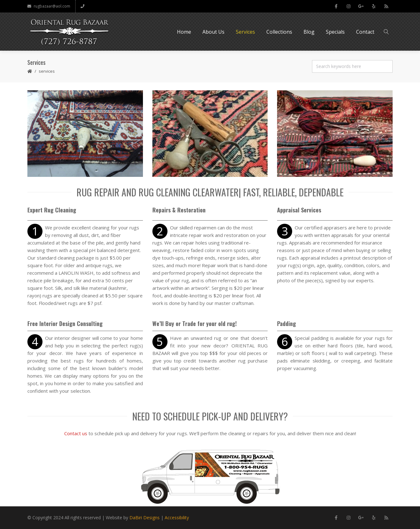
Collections (279, 32)
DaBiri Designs (145, 518)
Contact (365, 32)
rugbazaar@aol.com (49, 6)
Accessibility (177, 518)
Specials (335, 32)
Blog (309, 32)
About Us (213, 32)
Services (245, 32)
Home (184, 32)
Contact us (76, 433)
